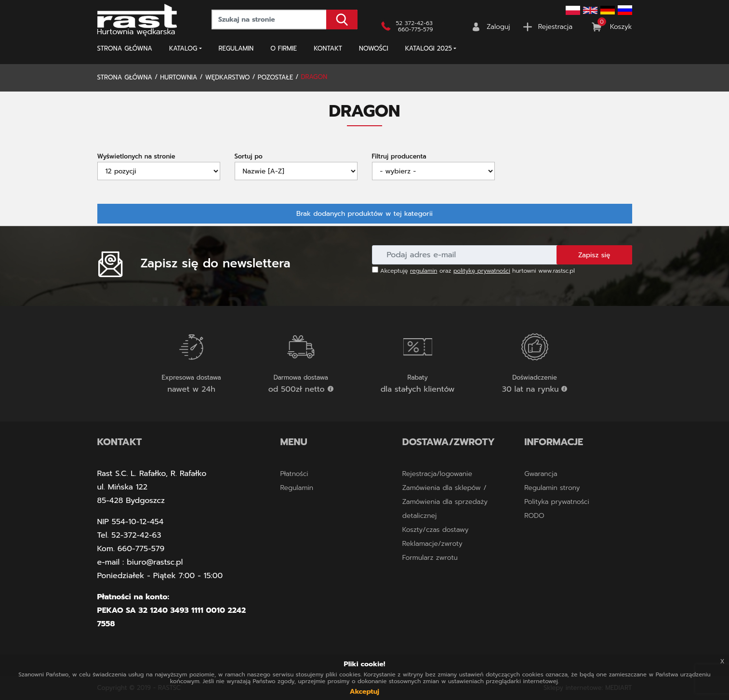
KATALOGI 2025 (429, 48)
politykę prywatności (482, 271)
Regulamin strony (552, 488)
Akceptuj (364, 692)
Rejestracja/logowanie (437, 474)
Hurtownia (179, 77)
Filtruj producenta (399, 156)
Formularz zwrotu (430, 558)
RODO (534, 516)
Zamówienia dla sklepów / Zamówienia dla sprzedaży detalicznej (445, 502)
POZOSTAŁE (276, 77)
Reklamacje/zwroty (432, 544)
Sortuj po (249, 156)
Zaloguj (498, 27)
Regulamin (236, 48)
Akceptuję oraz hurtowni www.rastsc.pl (473, 271)
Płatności (294, 474)
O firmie (284, 48)
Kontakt (328, 48)
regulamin (424, 271)
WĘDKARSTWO (228, 77)
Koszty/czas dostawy (436, 530)
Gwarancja (541, 474)
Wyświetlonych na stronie (136, 156)
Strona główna (125, 48)
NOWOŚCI (374, 48)
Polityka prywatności (557, 502)
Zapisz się (594, 255)
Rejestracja (555, 27)
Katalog (183, 48)
